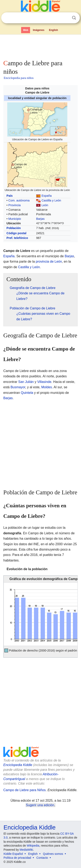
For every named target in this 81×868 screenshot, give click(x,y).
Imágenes (39, 30)
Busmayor (18, 387)
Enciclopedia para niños (19, 78)
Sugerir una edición (40, 805)
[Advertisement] (40, 46)
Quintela (27, 393)
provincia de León (49, 261)
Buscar (74, 18)
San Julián (26, 382)
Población (14, 228)
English (54, 30)
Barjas (40, 219)
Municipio (15, 219)
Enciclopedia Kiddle (18, 765)
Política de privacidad (17, 858)
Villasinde (44, 382)
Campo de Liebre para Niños (25, 790)
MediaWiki (26, 850)
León (45, 205)
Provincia (14, 205)
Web (26, 30)
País (10, 196)
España (47, 196)
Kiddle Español (13, 854)
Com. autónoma (19, 200)
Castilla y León (51, 200)
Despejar (65, 18)
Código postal (16, 233)
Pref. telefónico (17, 238)
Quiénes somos (53, 854)
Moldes (47, 387)
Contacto (42, 858)
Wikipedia (33, 846)
